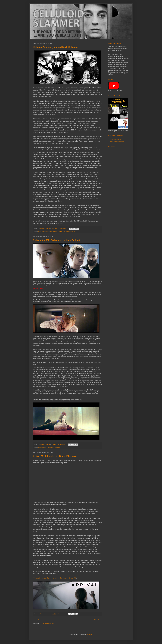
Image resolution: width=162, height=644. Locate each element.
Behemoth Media (116, 139)
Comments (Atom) (48, 623)
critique (47, 231)
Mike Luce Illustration (117, 142)
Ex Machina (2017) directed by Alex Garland (56, 240)
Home (68, 620)
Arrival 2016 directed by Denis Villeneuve (55, 456)
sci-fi (59, 447)
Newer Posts (38, 620)
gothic (60, 231)
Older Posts (98, 620)
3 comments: (62, 444)
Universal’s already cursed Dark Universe (55, 47)
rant (64, 231)
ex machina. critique (51, 447)
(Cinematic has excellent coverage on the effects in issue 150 (55, 578)
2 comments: (63, 228)
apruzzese (41, 231)
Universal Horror (70, 231)
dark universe (54, 231)
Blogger (90, 635)
